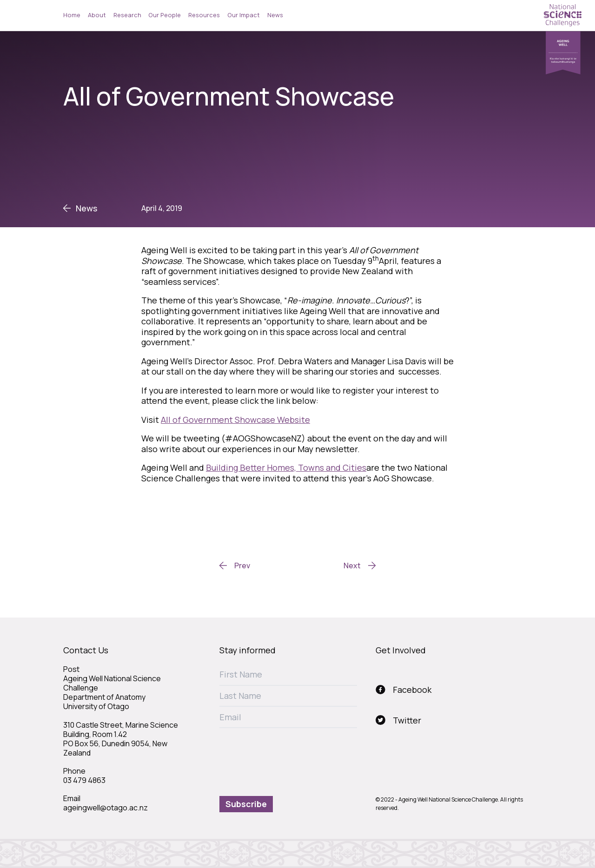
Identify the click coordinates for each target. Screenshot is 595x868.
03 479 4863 (84, 780)
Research (127, 15)
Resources (204, 15)
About (97, 15)
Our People (165, 15)
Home (72, 15)
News (275, 15)
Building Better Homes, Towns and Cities (286, 467)
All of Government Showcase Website (235, 420)
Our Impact (244, 15)
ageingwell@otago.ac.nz (106, 808)
